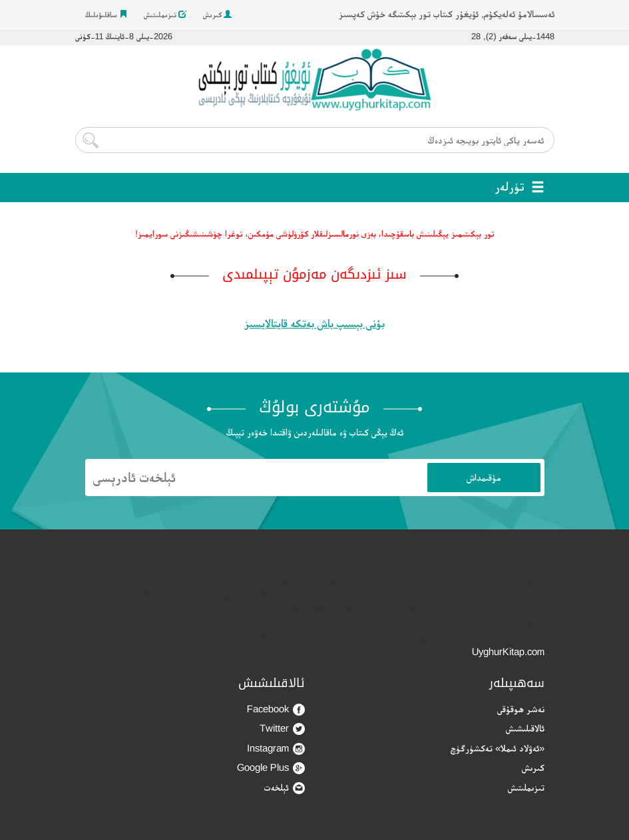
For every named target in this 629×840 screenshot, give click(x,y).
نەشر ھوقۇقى (521, 709)
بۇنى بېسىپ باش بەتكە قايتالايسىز (314, 323)
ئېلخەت (285, 788)
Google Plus (271, 768)
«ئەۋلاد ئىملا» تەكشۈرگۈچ (498, 748)
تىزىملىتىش (165, 15)
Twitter (282, 729)
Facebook (276, 709)
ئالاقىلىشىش (525, 728)
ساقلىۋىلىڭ (106, 15)
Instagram (276, 749)
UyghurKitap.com (508, 651)
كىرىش (217, 15)
